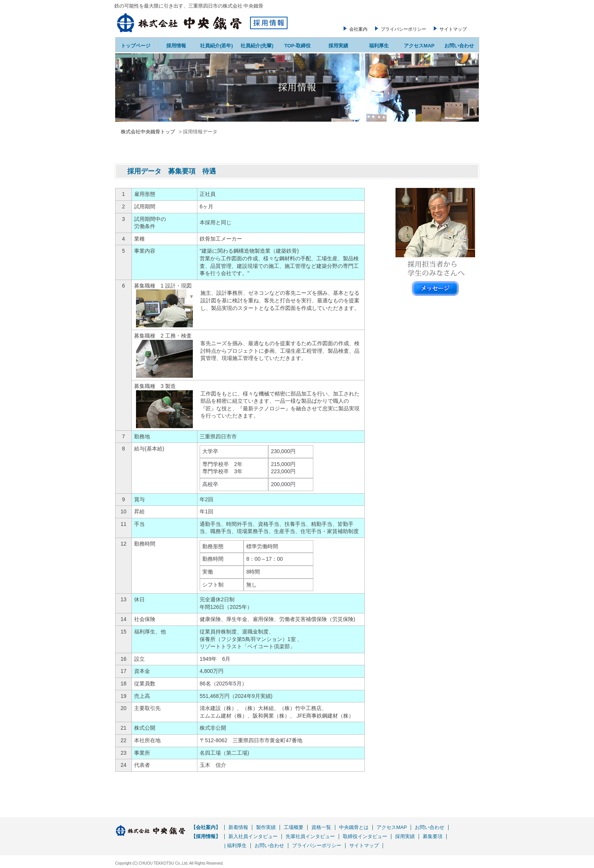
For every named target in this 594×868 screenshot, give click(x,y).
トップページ (136, 46)
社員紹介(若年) (216, 46)
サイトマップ (453, 29)
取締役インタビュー (365, 836)
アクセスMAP (419, 46)
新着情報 (238, 827)
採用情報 (176, 46)
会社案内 (358, 29)
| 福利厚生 (235, 845)
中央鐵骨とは (354, 827)
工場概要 (294, 827)
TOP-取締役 (298, 46)
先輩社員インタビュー (310, 836)
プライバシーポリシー (403, 29)
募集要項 (433, 836)
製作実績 (266, 827)
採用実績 (338, 46)
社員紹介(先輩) (257, 46)
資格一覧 (321, 827)
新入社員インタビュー (253, 836)
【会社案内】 (206, 827)
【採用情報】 (206, 836)
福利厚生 (379, 46)
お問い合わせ (459, 46)
